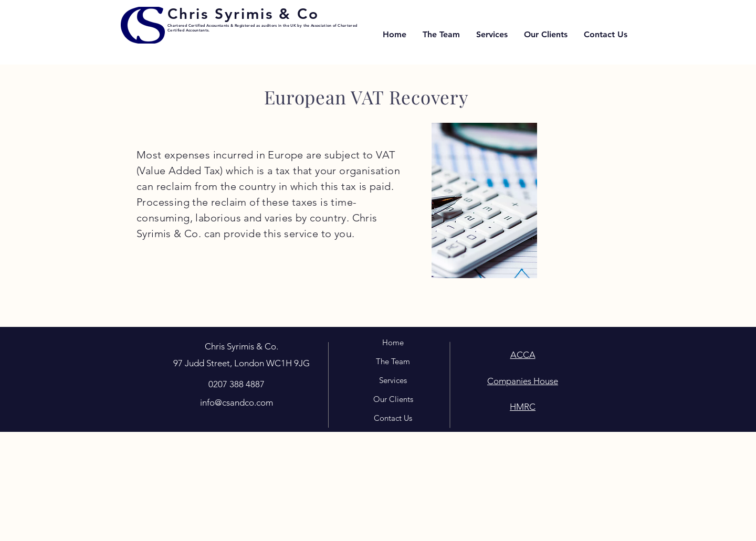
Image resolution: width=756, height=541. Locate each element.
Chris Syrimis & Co (243, 14)
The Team (393, 361)
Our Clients (393, 399)
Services (393, 380)
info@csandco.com (237, 402)
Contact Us (393, 418)
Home (393, 342)
